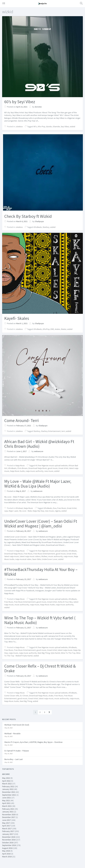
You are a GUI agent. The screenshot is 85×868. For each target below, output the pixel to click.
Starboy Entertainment (51, 431)
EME (52, 329)
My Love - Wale (26, 511)
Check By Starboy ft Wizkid (28, 216)
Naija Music (20, 465)
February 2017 (8, 831)
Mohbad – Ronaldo (12, 733)
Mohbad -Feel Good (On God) (17, 725)
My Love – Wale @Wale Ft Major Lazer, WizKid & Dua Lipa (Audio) (38, 484)
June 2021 (6, 798)
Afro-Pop (41, 126)
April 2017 (6, 826)
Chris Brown (22, 468)
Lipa (6, 511)
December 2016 (9, 837)
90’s (35, 126)
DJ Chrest (24, 696)
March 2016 (7, 857)
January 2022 (8, 789)
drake (51, 696)
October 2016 (8, 843)
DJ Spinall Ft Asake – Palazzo (17, 751)
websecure (39, 451)
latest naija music (12, 556)
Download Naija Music (38, 468)
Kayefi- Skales (17, 318)
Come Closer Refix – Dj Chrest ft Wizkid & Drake (40, 668)
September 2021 (9, 795)
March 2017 (7, 829)
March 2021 (7, 806)
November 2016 (9, 840)
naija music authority (35, 471)
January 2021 (8, 812)
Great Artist (63, 468)
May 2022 (6, 778)
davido (49, 126)
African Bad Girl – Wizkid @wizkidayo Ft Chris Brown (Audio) (39, 444)
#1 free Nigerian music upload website (52, 465)
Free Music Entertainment (44, 554)
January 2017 (8, 834)
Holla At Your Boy (65, 602)
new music (49, 471)
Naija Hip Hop (38, 511)
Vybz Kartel (55, 653)
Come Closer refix (12, 696)
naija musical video (23, 559)
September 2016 (9, 845)
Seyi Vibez (65, 126)
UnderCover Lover (50, 559)
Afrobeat (19, 508)
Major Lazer (14, 511)
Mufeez (44, 556)
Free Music (62, 508)
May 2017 (6, 823)
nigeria (58, 511)
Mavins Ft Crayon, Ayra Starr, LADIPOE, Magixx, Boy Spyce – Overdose (33, 742)
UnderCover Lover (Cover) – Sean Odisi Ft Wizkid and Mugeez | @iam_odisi (41, 524)
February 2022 (8, 786)
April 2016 (6, 854)
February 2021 (8, 809)
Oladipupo (39, 221)
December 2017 (9, 817)
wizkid (73, 126)
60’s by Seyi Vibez (20, 102)
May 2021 (6, 800)
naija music (68, 556)
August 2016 (7, 848)
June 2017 (6, 820)
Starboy (46, 227)
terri (63, 431)
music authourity (55, 556)
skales (57, 329)
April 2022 (6, 781)
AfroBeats (38, 227)
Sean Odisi (37, 559)
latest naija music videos (30, 556)
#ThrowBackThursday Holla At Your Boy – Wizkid (41, 572)
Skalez (64, 329)
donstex (38, 107)
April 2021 (6, 803)
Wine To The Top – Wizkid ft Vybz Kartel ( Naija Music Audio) (40, 620)
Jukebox (19, 126)
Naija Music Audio (17, 471)
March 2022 (7, 784)
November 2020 (9, 814)
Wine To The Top (68, 653)
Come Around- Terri (21, 420)
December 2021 (9, 792)
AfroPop (46, 329)
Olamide (56, 126)
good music (53, 468)
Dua (55, 508)
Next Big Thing (44, 653)
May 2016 (6, 851)
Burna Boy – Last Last (14, 759)
